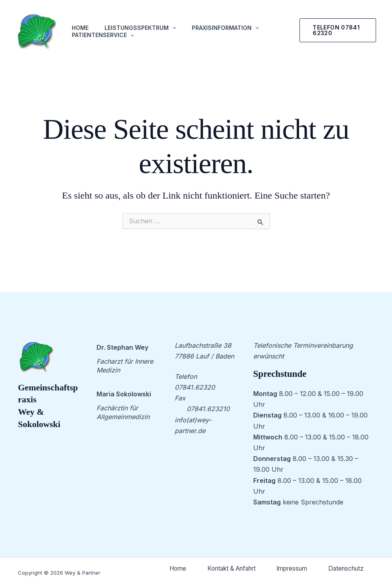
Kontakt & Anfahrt (277, 557)
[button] (338, 30)
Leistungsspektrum (140, 28)
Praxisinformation (225, 28)
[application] (172, 28)
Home (80, 28)
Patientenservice (103, 35)
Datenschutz (343, 569)
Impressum (345, 557)
